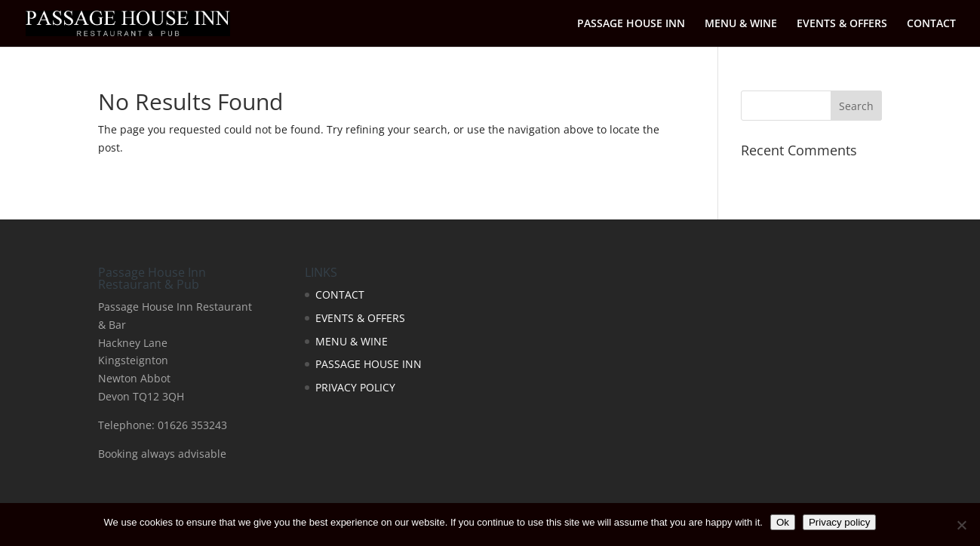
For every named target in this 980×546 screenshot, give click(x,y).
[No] (961, 525)
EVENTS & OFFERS (842, 24)
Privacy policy (839, 522)
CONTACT (931, 24)
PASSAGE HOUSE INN (631, 24)
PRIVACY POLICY (355, 387)
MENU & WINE (741, 24)
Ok (783, 522)
